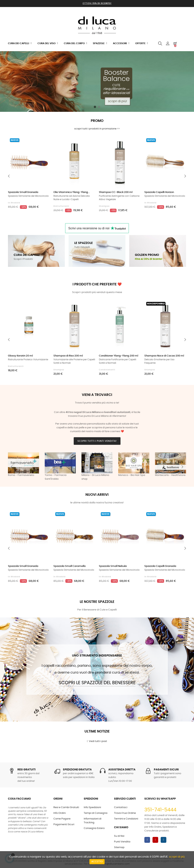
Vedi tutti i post (97, 741)
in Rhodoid (14, 203)
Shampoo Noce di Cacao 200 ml (164, 356)
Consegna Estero (94, 828)
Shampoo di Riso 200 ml (68, 356)
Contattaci (121, 807)
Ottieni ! (97, 3)
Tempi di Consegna (96, 813)
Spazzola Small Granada (23, 192)
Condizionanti (107, 370)
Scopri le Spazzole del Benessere (97, 683)
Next (182, 467)
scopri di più (177, 857)
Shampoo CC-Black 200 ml (116, 192)
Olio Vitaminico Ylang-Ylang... (72, 192)
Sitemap (119, 847)
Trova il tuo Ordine (125, 813)
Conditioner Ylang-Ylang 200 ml (119, 356)
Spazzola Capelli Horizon (159, 192)
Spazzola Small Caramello (70, 566)
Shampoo (104, 206)
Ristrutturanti (61, 206)
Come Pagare (62, 819)
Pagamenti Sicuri (64, 825)
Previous (12, 467)
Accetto (97, 862)
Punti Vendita (122, 842)
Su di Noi (119, 836)
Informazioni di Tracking (93, 821)
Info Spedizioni (92, 807)
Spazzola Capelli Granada (160, 566)
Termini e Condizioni (126, 819)
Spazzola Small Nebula (113, 566)
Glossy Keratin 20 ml (20, 356)
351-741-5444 (160, 810)
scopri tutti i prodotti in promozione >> (97, 129)
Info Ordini (59, 813)
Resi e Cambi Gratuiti (66, 807)
